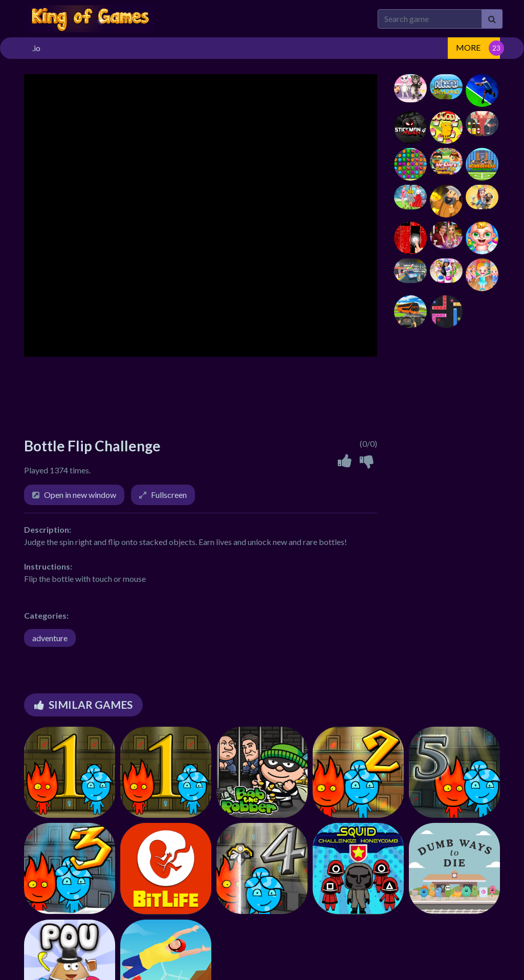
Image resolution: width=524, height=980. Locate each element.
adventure (50, 638)
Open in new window (80, 495)
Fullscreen (169, 495)
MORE (468, 47)
